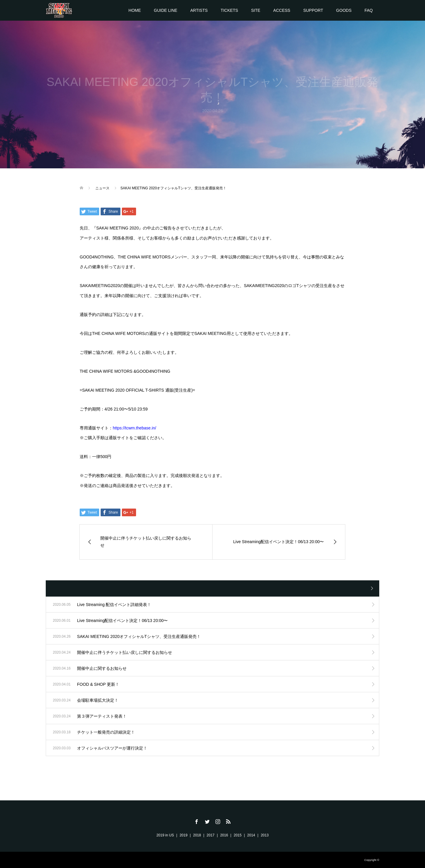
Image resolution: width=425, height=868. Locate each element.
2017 (211, 835)
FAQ (369, 10)
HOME (135, 10)
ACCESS (282, 10)
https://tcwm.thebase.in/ (134, 428)
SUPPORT (313, 10)
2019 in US (165, 835)
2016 (224, 835)
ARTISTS (199, 10)
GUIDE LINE (165, 10)
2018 (197, 835)
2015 (238, 835)
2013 (265, 835)
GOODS (344, 10)
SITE (256, 10)
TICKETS (229, 10)
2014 (251, 835)
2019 (183, 835)
